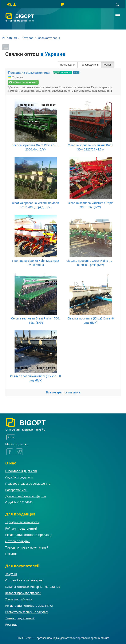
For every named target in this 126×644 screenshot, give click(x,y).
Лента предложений (20, 618)
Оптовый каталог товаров (24, 580)
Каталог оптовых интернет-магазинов (33, 587)
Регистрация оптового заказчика (29, 606)
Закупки (11, 574)
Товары (108, 65)
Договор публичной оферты (26, 496)
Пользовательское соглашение (28, 484)
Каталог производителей (23, 593)
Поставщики (68, 65)
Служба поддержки (19, 477)
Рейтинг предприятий (21, 528)
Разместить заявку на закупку (27, 612)
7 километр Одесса (19, 599)
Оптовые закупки (18, 541)
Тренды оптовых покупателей (27, 547)
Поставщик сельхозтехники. (29, 73)
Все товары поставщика (63, 392)
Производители (89, 65)
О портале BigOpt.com (21, 471)
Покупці (11, 554)
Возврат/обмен (16, 490)
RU (11, 437)
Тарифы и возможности (22, 522)
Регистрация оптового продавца (29, 535)
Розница (66, 73)
